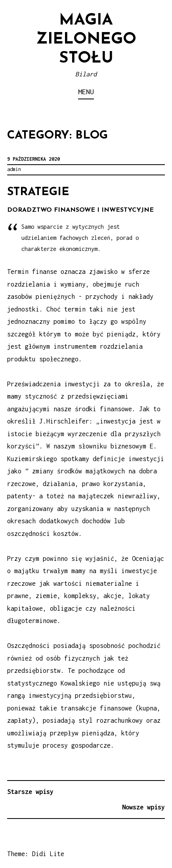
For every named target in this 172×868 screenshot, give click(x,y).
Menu (86, 92)
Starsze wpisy (30, 792)
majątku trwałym (41, 571)
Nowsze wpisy (143, 807)
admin (14, 169)
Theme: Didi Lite (36, 854)
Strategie (38, 192)
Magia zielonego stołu (86, 40)
